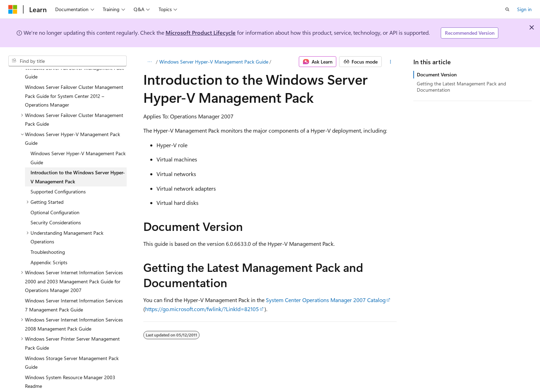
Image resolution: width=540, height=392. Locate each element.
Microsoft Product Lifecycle (201, 32)
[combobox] (67, 61)
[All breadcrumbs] (149, 62)
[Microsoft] (13, 9)
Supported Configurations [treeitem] (58, 175)
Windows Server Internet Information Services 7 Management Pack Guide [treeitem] (74, 288)
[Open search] (507, 9)
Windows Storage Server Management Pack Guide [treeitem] (72, 346)
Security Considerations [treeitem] (56, 206)
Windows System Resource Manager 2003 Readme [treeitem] (70, 365)
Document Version (437, 74)
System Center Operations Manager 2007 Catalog (326, 300)
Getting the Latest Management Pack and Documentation (461, 87)
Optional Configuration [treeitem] (55, 196)
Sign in (524, 9)
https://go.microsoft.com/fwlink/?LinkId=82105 (202, 309)
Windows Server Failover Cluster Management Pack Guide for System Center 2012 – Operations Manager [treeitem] (74, 79)
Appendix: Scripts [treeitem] (49, 246)
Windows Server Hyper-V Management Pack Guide (214, 62)
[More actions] (391, 62)
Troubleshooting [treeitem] (48, 235)
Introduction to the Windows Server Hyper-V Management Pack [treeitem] (78, 160)
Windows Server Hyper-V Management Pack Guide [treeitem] (78, 141)
